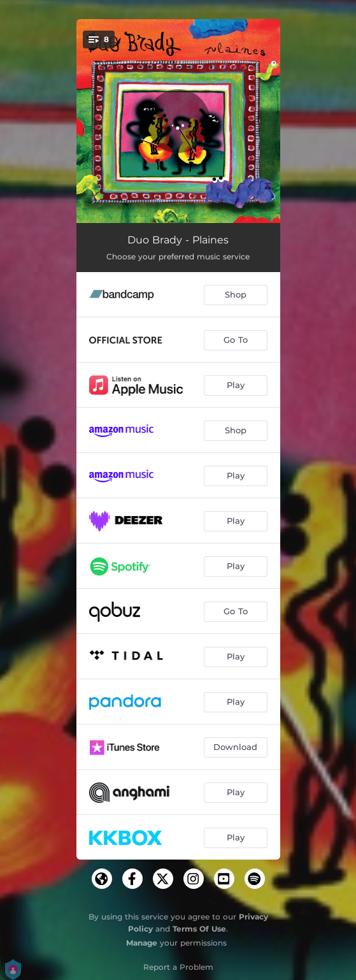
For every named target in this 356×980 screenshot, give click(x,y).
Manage (142, 943)
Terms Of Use (199, 929)
